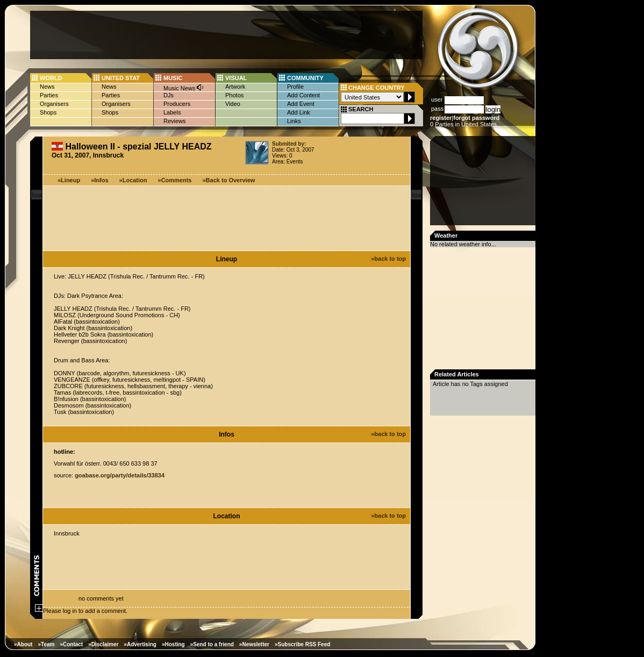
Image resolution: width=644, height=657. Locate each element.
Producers (177, 104)
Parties (49, 95)
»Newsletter (254, 644)
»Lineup (69, 180)
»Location (133, 180)
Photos (234, 95)
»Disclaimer (103, 644)
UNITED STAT (121, 78)
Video (233, 104)
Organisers (54, 104)
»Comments (175, 180)
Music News (184, 87)
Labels (172, 112)
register (441, 118)
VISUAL (236, 78)
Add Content (303, 95)
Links (294, 121)
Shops (48, 112)
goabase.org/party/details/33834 (120, 475)
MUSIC (173, 78)
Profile (295, 87)
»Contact (71, 644)
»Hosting (173, 644)
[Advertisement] (226, 35)
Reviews (175, 121)
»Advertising (140, 644)
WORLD (51, 78)
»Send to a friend (212, 644)
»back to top (388, 259)
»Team (46, 644)
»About (23, 644)
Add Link (299, 112)
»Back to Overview (229, 180)
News (47, 87)
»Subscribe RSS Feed (302, 644)
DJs (169, 95)
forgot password (476, 118)
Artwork (235, 87)
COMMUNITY (305, 78)
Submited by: (289, 144)
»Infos (99, 180)
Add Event (301, 104)
